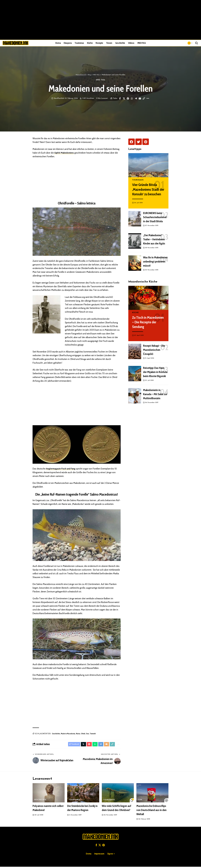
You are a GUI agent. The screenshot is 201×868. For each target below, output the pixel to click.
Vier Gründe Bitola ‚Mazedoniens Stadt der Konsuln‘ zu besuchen (148, 188)
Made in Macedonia (68, 734)
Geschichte (56, 734)
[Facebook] (96, 846)
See (87, 734)
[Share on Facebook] (120, 99)
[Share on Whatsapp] (132, 99)
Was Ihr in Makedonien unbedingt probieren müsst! (155, 260)
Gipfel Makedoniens (64, 153)
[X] (100, 846)
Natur (78, 734)
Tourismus (137, 179)
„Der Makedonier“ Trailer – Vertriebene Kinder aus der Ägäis (154, 238)
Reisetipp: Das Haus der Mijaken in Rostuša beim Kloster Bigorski (155, 370)
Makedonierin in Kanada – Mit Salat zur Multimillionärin (155, 393)
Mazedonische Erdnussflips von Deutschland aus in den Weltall (151, 811)
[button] (197, 43)
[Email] (140, 99)
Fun (140, 801)
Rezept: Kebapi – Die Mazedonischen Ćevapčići (154, 348)
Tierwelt (93, 734)
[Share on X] (124, 99)
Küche (135, 311)
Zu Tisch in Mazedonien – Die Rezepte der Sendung (148, 321)
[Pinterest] (104, 846)
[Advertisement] (100, 20)
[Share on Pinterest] (128, 99)
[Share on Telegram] (136, 99)
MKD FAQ (101, 80)
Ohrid (83, 734)
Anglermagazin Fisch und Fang (61, 469)
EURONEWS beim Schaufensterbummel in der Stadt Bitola (155, 216)
